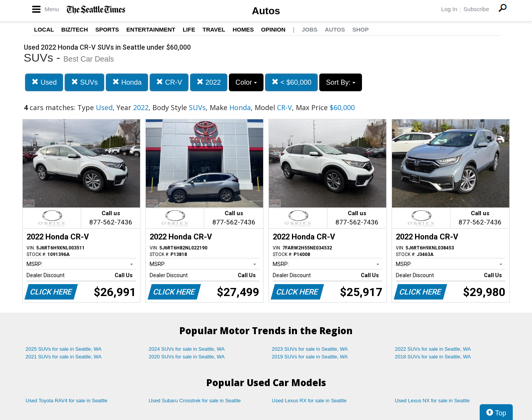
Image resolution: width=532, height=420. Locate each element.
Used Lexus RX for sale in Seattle (309, 401)
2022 (209, 82)
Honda (127, 82)
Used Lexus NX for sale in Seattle (432, 401)
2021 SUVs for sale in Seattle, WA (64, 357)
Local (44, 29)
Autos (266, 11)
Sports (107, 29)
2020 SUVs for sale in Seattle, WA (187, 357)
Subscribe (476, 9)
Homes (243, 29)
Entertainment (151, 29)
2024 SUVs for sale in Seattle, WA (187, 349)
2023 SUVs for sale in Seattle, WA (310, 349)
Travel (214, 29)
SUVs (84, 82)
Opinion (273, 29)
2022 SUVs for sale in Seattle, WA (433, 349)
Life (189, 29)
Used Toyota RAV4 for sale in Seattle (67, 401)
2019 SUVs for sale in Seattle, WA (310, 357)
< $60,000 (292, 82)
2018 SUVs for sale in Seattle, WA (433, 357)
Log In (449, 9)
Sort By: (341, 82)
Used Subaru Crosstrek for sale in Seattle (195, 401)
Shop (361, 29)
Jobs (309, 29)
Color (246, 82)
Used (44, 82)
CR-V (169, 82)
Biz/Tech (74, 29)
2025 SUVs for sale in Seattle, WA (64, 349)
